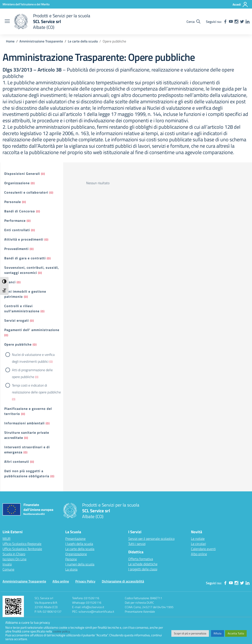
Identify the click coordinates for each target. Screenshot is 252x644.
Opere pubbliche (18, 344)
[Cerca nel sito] (193, 22)
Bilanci (10, 282)
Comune (8, 569)
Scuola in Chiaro (14, 554)
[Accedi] (240, 4)
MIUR (7, 539)
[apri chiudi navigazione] (7, 22)
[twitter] (242, 22)
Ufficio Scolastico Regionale (22, 544)
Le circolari (198, 544)
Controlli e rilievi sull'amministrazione (22, 308)
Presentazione (75, 539)
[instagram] (236, 22)
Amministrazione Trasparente (24, 581)
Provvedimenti (16, 249)
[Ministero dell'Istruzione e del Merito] (26, 4)
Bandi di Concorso (20, 211)
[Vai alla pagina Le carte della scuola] (83, 41)
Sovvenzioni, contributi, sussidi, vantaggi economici (32, 270)
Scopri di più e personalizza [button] (190, 633)
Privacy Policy (85, 581)
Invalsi (7, 564)
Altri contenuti (17, 461)
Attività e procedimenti (24, 239)
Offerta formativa (141, 559)
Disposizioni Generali (22, 174)
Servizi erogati (17, 320)
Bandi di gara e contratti (25, 258)
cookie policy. (61, 631)
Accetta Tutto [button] (236, 633)
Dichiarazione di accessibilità (123, 581)
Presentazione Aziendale (140, 611)
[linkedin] (248, 22)
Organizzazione (17, 183)
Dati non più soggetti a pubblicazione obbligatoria (27, 473)
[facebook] (225, 22)
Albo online (199, 554)
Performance (15, 221)
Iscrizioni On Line (15, 559)
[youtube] (231, 22)
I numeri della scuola (80, 564)
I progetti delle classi (143, 569)
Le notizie (198, 539)
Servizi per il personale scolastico (151, 539)
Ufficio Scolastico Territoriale (22, 549)
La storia (71, 569)
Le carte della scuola (80, 549)
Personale (13, 202)
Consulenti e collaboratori (26, 192)
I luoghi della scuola (79, 544)
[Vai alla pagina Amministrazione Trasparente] (41, 41)
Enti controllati (17, 230)
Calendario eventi (203, 549)
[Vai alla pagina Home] (10, 41)
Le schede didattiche (143, 564)
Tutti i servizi (137, 544)
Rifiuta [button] (218, 633)
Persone (71, 559)
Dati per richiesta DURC (139, 602)
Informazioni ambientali (24, 423)
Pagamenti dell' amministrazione (32, 330)
